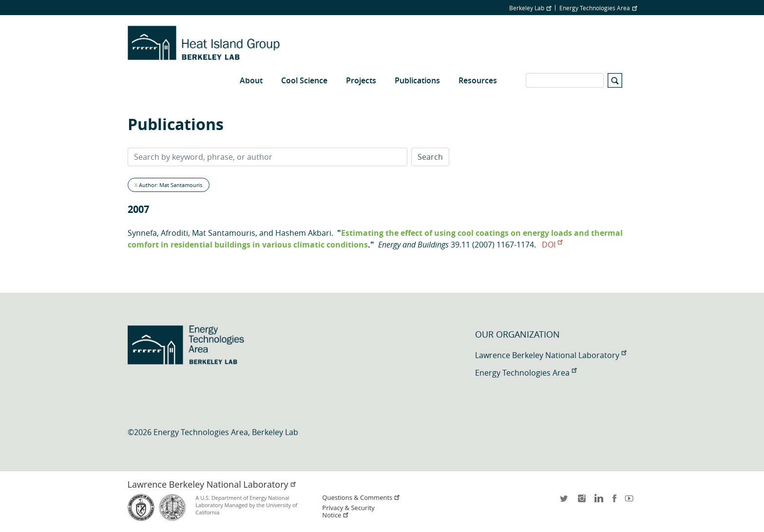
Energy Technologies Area (598, 8)
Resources (478, 80)
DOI (552, 245)
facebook (614, 502)
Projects (361, 80)
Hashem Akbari (303, 233)
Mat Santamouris (224, 233)
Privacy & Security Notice (348, 512)
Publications (417, 80)
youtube (631, 502)
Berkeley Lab (530, 8)
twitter (565, 502)
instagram (581, 502)
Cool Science (304, 80)
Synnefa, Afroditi (158, 233)
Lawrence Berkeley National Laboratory (551, 355)
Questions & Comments (361, 498)
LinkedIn (598, 502)
